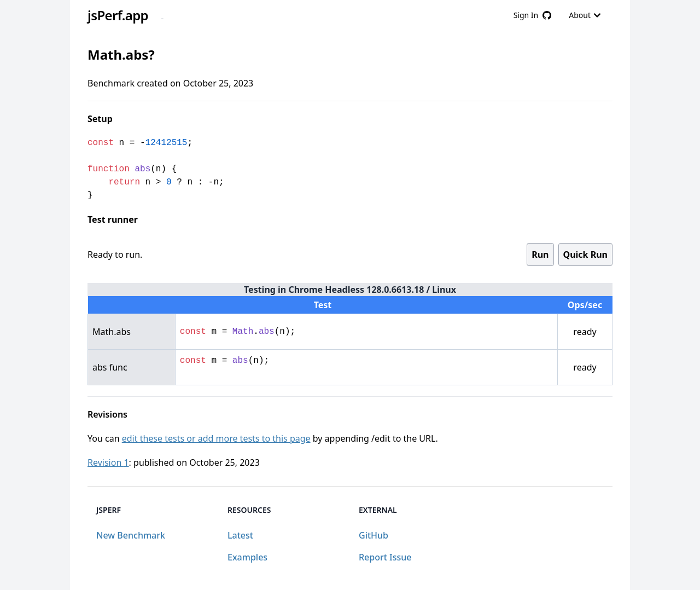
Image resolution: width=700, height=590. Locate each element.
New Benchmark (131, 535)
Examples (247, 557)
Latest (240, 535)
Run (540, 254)
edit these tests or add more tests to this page (216, 438)
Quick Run (585, 254)
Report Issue (385, 557)
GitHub (374, 535)
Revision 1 (108, 462)
